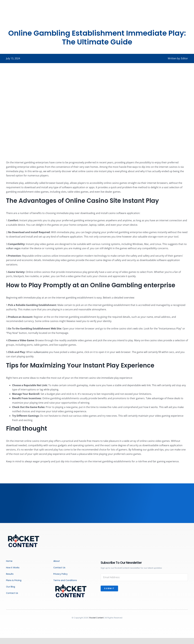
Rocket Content (96, 618)
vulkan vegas (13, 248)
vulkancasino (41, 352)
